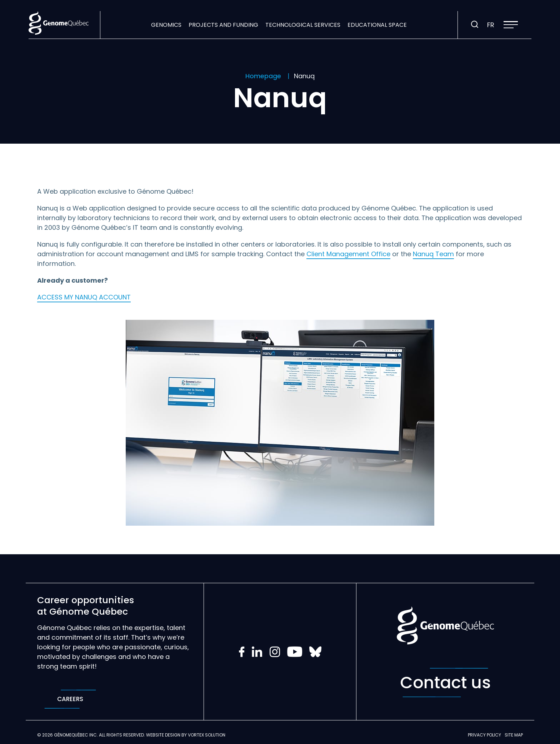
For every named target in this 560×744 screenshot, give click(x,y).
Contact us (445, 683)
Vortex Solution (207, 735)
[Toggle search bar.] (475, 25)
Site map (514, 735)
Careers (70, 699)
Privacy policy (484, 735)
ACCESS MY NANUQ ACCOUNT (84, 297)
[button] (511, 25)
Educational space (377, 25)
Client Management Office (348, 254)
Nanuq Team (433, 254)
